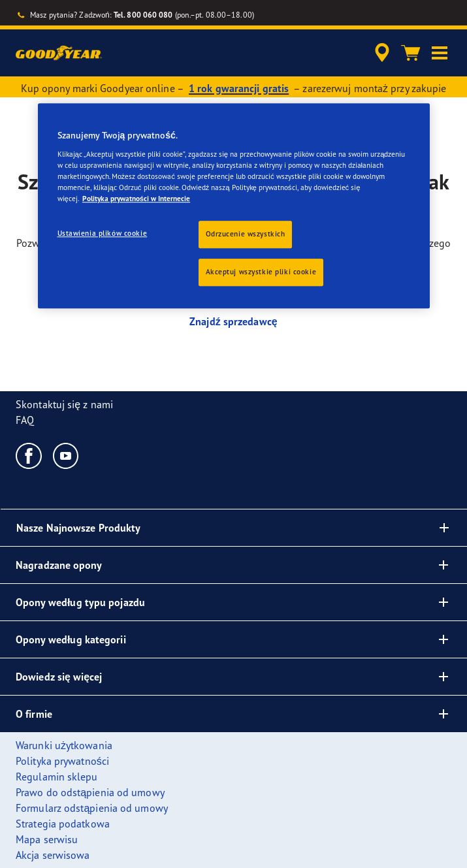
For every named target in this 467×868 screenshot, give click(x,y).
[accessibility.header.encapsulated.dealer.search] (382, 53)
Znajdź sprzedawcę (233, 321)
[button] (440, 53)
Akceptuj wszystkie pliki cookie (261, 272)
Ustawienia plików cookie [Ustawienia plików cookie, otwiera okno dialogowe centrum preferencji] (103, 233)
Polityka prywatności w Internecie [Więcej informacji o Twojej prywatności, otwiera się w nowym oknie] (136, 199)
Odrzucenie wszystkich (246, 234)
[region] (234, 206)
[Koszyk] (411, 53)
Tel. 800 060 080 (143, 15)
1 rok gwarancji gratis (239, 88)
